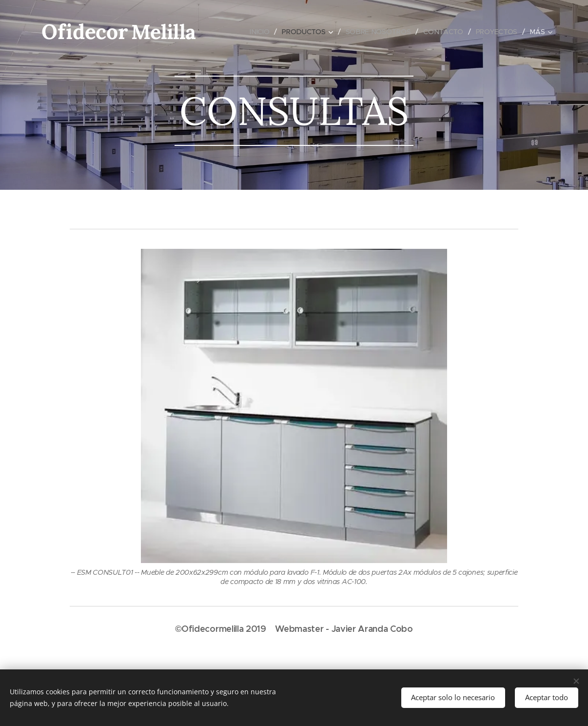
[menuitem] (260, 32)
